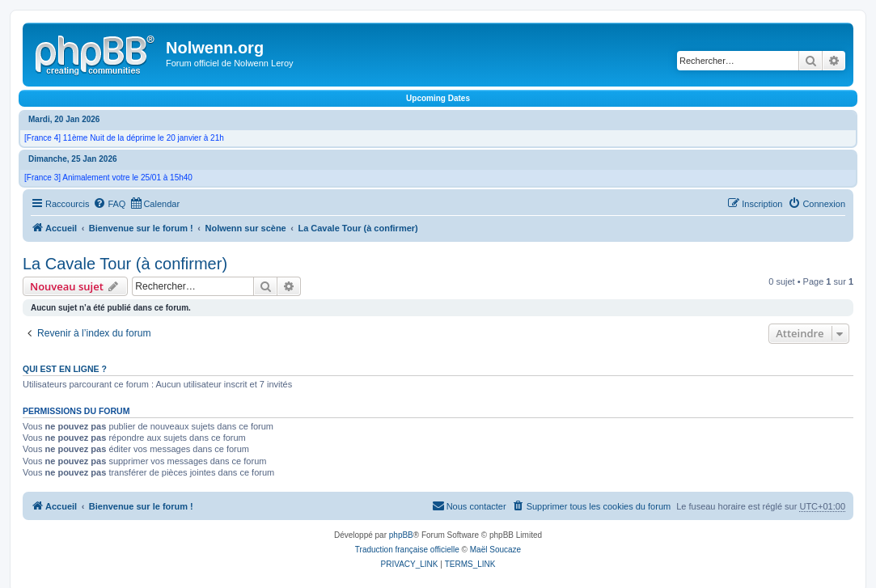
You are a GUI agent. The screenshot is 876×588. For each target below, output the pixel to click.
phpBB (401, 535)
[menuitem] (109, 204)
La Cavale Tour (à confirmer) (125, 264)
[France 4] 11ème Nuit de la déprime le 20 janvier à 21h (124, 138)
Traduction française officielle (407, 550)
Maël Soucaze (495, 550)
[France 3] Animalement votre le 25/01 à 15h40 (108, 178)
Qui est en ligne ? (65, 369)
